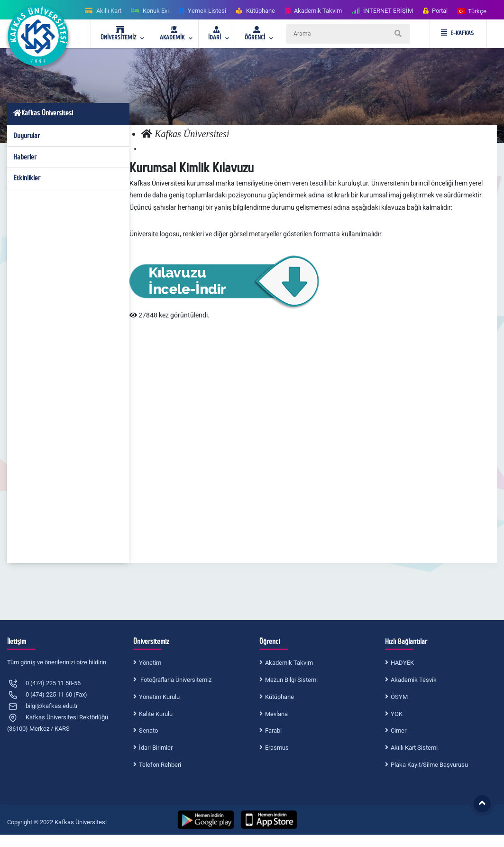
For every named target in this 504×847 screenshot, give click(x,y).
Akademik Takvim (289, 663)
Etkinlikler (27, 178)
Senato (148, 731)
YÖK (397, 714)
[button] (472, 11)
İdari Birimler (156, 748)
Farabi (273, 731)
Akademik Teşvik (414, 680)
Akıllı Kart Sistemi (414, 748)
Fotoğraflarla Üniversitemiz (175, 680)
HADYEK (402, 663)
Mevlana (276, 714)
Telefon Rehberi (160, 765)
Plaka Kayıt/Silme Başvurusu (429, 765)
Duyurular (27, 136)
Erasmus (277, 748)
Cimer (399, 731)
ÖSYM (399, 697)
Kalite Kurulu (156, 714)
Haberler (25, 157)
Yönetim (150, 663)
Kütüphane (279, 697)
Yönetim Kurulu (159, 697)
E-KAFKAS (457, 33)
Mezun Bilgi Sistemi (291, 680)
